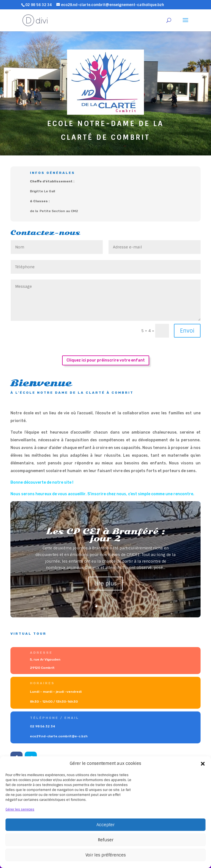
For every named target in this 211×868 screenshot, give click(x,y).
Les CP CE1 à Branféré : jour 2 (106, 535)
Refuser (106, 840)
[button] (203, 764)
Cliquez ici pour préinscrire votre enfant (106, 360)
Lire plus (105, 584)
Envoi (187, 331)
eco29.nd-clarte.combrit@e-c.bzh (63, 735)
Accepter (105, 825)
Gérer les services (20, 809)
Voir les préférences (106, 855)
